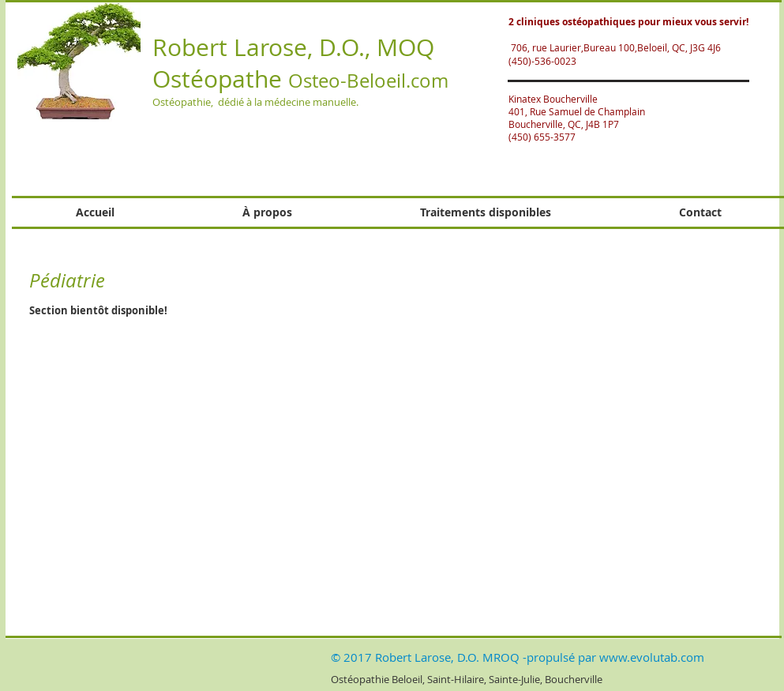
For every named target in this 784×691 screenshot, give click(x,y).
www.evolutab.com (652, 657)
